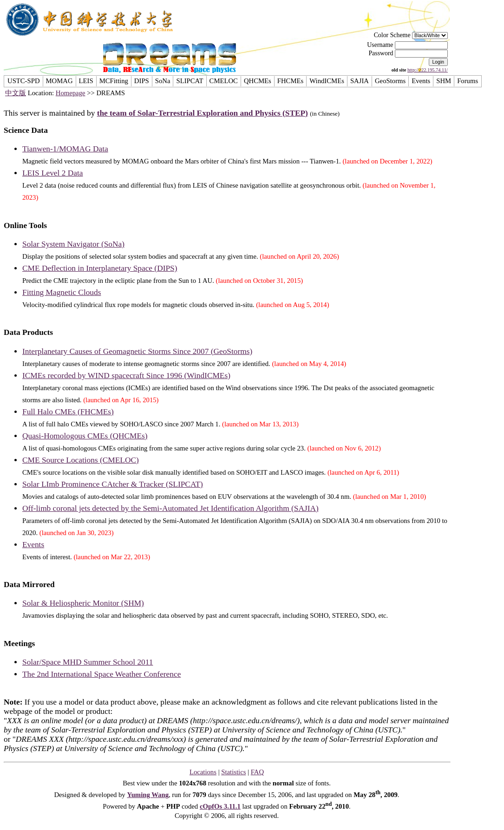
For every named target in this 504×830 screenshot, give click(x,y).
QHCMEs (258, 81)
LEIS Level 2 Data (52, 173)
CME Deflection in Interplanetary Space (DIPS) (100, 268)
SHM (444, 81)
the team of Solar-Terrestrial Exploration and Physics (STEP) (203, 113)
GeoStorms (390, 81)
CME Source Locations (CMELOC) (81, 460)
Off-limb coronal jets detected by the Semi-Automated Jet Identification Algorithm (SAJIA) (170, 508)
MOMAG (59, 81)
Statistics (233, 772)
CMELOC (224, 81)
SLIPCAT (190, 81)
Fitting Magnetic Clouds (62, 292)
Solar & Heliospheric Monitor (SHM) (83, 603)
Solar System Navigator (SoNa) (73, 244)
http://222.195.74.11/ (428, 70)
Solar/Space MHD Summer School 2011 (88, 662)
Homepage (71, 93)
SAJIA (360, 81)
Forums (468, 81)
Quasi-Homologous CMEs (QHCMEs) (85, 436)
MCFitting (114, 81)
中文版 (16, 93)
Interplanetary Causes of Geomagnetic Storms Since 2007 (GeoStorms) (137, 351)
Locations (203, 772)
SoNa (163, 81)
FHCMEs (290, 81)
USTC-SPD (24, 81)
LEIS (86, 81)
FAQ (257, 772)
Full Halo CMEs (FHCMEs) (68, 412)
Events (421, 81)
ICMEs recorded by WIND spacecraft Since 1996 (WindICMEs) (126, 376)
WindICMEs (327, 81)
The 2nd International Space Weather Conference (101, 674)
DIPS (142, 81)
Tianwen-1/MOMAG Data (65, 149)
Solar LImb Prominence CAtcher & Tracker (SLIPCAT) (113, 484)
